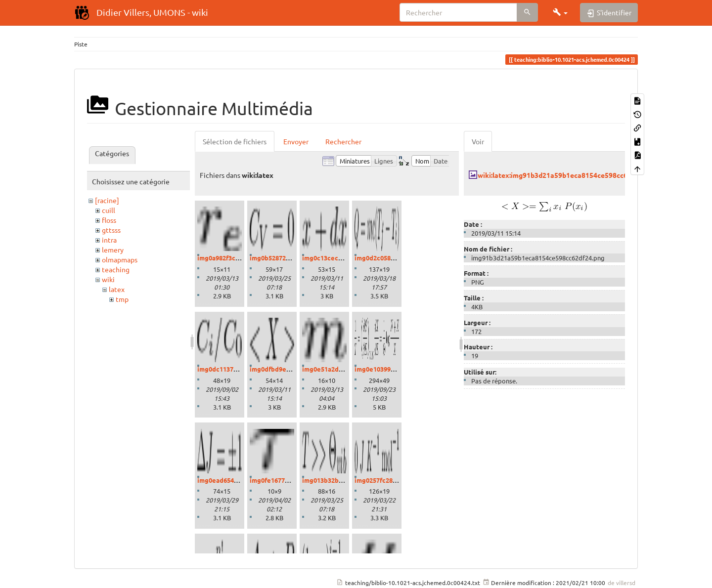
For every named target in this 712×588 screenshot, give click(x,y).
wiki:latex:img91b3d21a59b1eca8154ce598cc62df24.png (569, 175)
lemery (113, 250)
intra (109, 240)
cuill (109, 210)
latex (117, 289)
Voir (478, 141)
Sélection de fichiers (235, 141)
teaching (116, 269)
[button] (560, 12)
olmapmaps (120, 259)
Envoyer (296, 141)
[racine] (107, 200)
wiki (108, 279)
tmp (122, 299)
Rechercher (343, 141)
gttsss (111, 230)
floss (109, 220)
